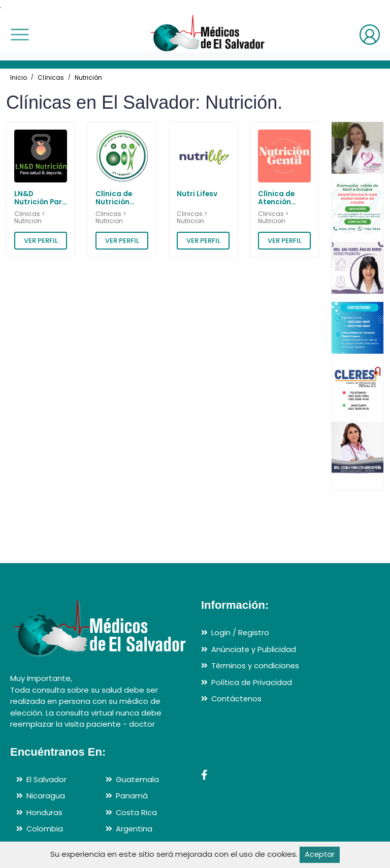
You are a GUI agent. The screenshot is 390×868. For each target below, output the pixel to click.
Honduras (44, 812)
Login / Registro (240, 632)
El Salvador (46, 779)
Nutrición (88, 77)
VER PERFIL (41, 241)
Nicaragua (46, 796)
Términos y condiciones (256, 665)
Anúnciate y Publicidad (254, 649)
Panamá (132, 796)
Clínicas (51, 77)
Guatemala (138, 779)
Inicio (19, 77)
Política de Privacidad (252, 682)
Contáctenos (237, 699)
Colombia (45, 829)
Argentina (134, 829)
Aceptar (320, 855)
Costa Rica (137, 812)
